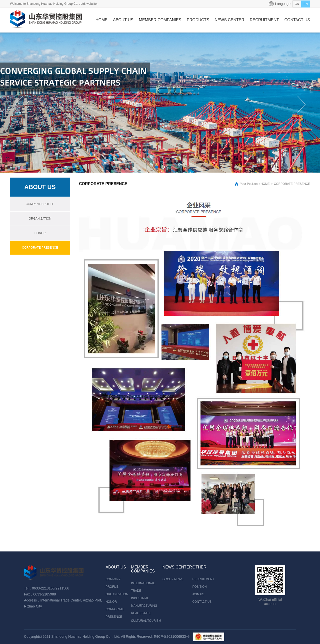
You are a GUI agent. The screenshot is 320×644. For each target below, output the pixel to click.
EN (306, 4)
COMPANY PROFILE (40, 204)
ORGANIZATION (40, 219)
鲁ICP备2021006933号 (172, 636)
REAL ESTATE (141, 613)
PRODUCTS (198, 20)
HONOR (40, 233)
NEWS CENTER (229, 20)
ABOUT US (123, 20)
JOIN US (198, 594)
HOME (101, 20)
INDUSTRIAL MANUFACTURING (144, 602)
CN (297, 4)
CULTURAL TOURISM (146, 621)
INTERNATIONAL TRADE (143, 587)
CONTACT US (297, 20)
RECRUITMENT (264, 20)
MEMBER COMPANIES (160, 20)
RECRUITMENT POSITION (203, 583)
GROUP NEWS (173, 579)
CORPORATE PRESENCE (40, 248)
